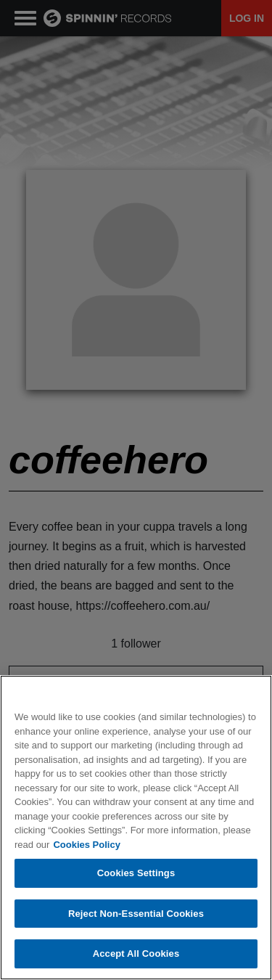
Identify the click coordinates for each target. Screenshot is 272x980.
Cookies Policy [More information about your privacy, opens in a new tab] (86, 845)
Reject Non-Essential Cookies (136, 914)
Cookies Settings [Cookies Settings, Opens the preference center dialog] (136, 873)
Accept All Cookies (136, 954)
